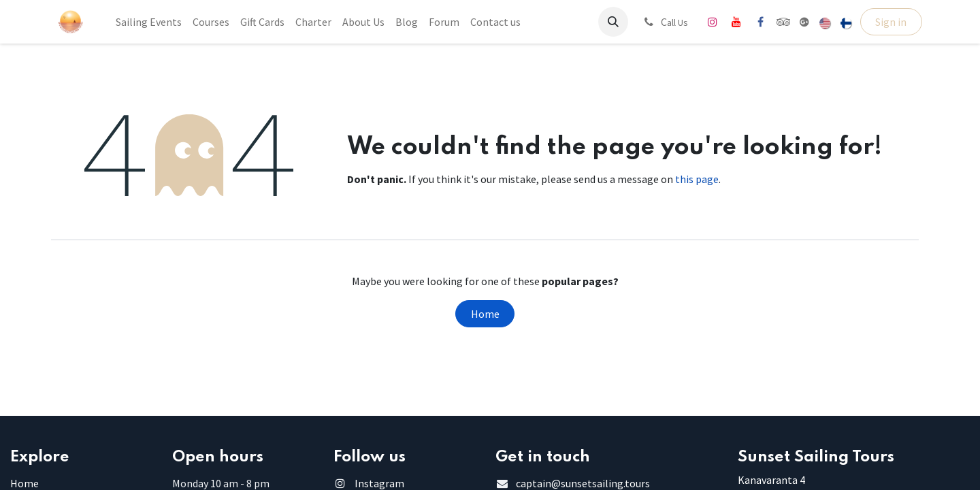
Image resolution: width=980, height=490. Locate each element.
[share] (804, 22)
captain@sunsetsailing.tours (583, 483)
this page (697, 179)
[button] (613, 22)
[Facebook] (760, 22)
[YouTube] (736, 22)
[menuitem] (149, 22)
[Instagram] (713, 22)
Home (485, 314)
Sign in (891, 22)
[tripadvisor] (784, 22)
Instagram (379, 483)
